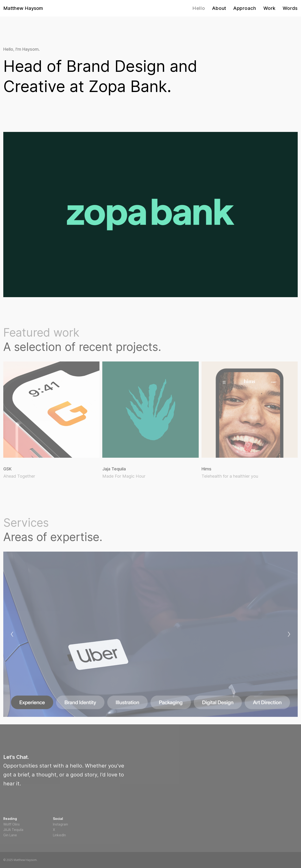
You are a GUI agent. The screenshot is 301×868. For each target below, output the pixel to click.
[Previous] (12, 634)
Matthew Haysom (23, 8)
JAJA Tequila (13, 830)
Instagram (60, 824)
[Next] (289, 634)
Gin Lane (10, 835)
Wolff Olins (12, 824)
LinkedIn (59, 835)
